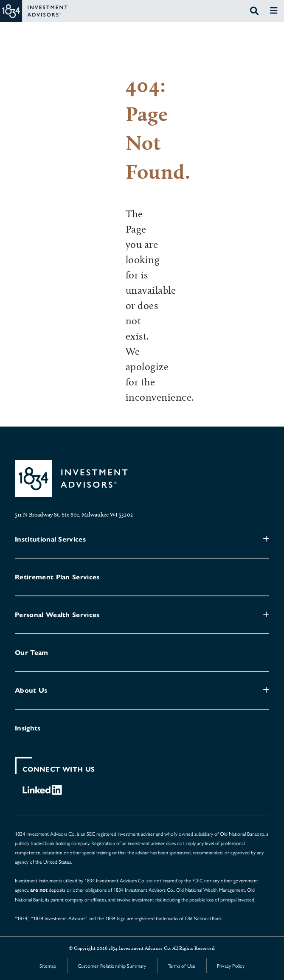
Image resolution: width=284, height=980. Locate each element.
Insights (28, 728)
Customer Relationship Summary (112, 966)
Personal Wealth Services (57, 615)
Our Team (32, 653)
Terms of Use (182, 966)
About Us (31, 690)
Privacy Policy (231, 966)
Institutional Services (50, 539)
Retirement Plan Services (57, 577)
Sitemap (48, 966)
